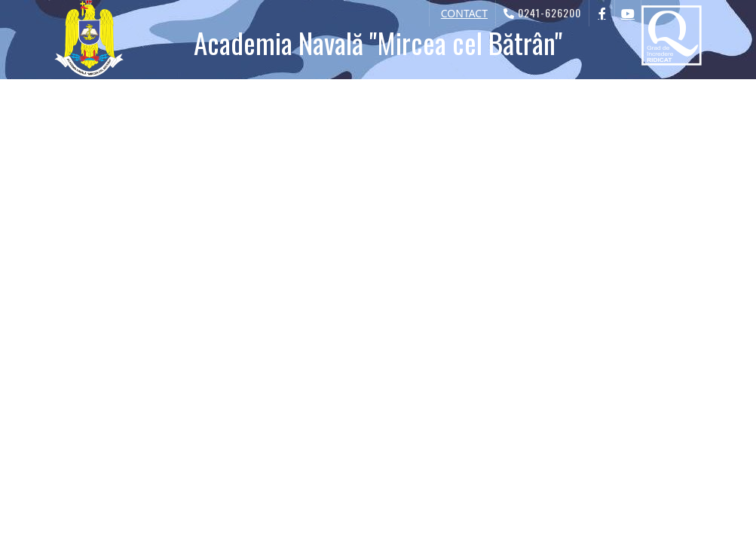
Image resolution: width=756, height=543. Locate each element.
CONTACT (464, 13)
